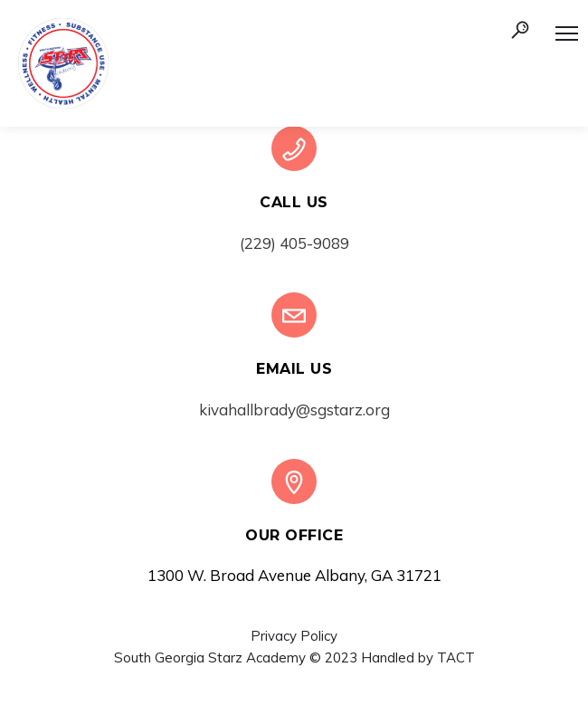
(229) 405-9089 (294, 243)
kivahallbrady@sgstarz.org (294, 410)
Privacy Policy (294, 636)
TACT (456, 657)
